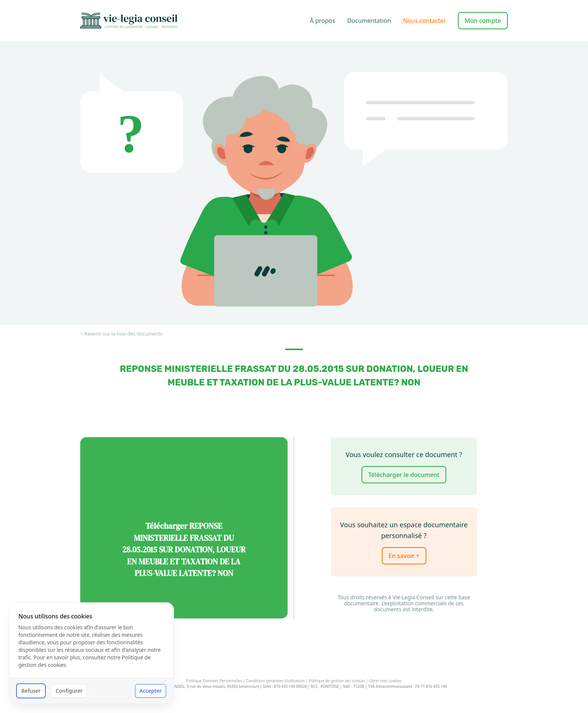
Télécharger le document (404, 475)
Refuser (31, 691)
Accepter (151, 691)
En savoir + (404, 556)
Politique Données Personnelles (214, 681)
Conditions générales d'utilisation (275, 681)
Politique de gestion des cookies (337, 681)
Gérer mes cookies (385, 681)
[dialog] (91, 653)
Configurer (69, 691)
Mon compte (483, 21)
